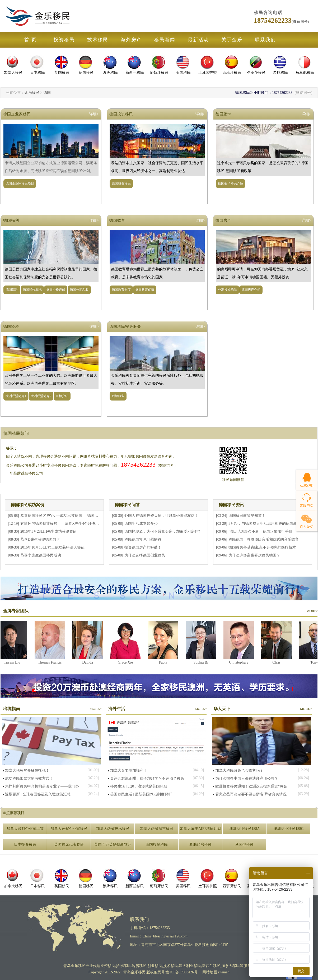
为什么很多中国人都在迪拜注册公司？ (247, 778)
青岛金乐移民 (74, 966)
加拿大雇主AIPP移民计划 (200, 829)
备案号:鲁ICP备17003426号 (176, 972)
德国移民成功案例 (27, 505)
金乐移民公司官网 (39, 16)
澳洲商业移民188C (288, 829)
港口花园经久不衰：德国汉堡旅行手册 (260, 532)
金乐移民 (32, 93)
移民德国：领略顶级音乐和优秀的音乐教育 (264, 539)
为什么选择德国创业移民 (145, 555)
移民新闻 (165, 40)
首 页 (31, 40)
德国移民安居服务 (125, 327)
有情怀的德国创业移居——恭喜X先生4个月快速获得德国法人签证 (74, 524)
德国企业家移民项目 (20, 183)
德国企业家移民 (17, 114)
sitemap (224, 972)
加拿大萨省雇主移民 (157, 829)
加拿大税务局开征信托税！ (27, 770)
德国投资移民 (121, 114)
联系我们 (265, 40)
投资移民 (64, 40)
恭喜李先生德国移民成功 (41, 555)
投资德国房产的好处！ (143, 547)
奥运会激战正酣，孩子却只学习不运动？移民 (147, 778)
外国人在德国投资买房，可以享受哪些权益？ (161, 516)
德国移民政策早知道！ (247, 516)
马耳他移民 (244, 845)
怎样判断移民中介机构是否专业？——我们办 (42, 786)
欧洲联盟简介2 (41, 396)
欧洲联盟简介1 (16, 396)
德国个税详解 (56, 290)
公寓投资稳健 (227, 290)
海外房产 (131, 40)
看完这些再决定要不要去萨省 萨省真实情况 (251, 794)
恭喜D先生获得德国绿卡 (40, 539)
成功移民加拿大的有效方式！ (29, 778)
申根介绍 (62, 396)
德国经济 (11, 327)
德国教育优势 (145, 290)
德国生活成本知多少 (141, 524)
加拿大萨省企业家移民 (69, 829)
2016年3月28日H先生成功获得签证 (48, 532)
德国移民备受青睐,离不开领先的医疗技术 (262, 547)
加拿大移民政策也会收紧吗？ (239, 770)
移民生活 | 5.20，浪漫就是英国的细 (139, 786)
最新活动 (198, 40)
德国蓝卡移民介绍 (231, 183)
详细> (94, 114)
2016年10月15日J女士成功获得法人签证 (52, 547)
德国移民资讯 (231, 505)
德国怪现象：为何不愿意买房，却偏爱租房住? (162, 532)
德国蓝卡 (223, 114)
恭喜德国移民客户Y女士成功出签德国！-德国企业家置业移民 (70, 516)
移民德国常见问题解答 (143, 539)
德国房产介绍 (251, 290)
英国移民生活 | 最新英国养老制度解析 (141, 794)
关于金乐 (232, 40)
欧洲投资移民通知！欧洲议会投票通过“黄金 (251, 786)
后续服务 (118, 396)
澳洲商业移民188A (244, 829)
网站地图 (210, 972)
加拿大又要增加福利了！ (130, 770)
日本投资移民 (25, 845)
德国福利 (11, 220)
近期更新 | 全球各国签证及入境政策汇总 (38, 794)
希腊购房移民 (200, 845)
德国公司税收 (79, 290)
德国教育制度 (121, 290)
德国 (47, 93)
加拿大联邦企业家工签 (25, 829)
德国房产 (223, 220)
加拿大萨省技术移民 (113, 829)
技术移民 (98, 40)
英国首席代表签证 (69, 845)
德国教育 (117, 220)
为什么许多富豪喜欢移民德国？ (254, 555)
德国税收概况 (32, 290)
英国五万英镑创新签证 (113, 845)
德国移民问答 (127, 505)
